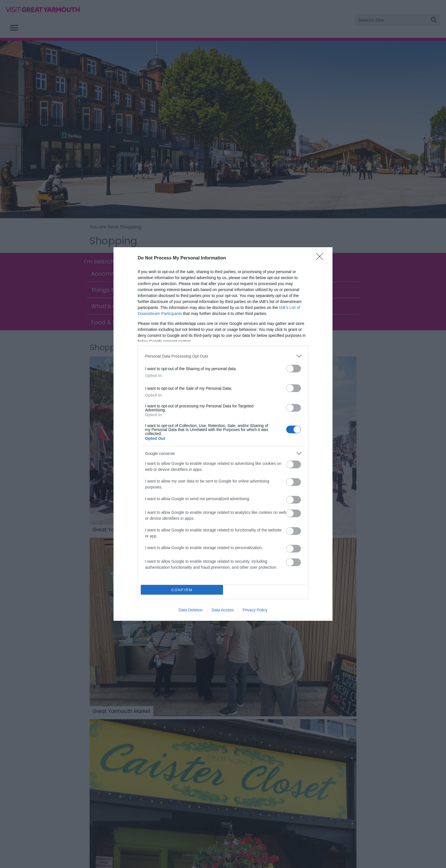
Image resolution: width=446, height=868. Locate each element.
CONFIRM (182, 590)
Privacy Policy (255, 610)
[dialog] (223, 434)
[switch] (294, 369)
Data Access (223, 610)
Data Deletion (191, 610)
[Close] (321, 258)
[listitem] (223, 356)
